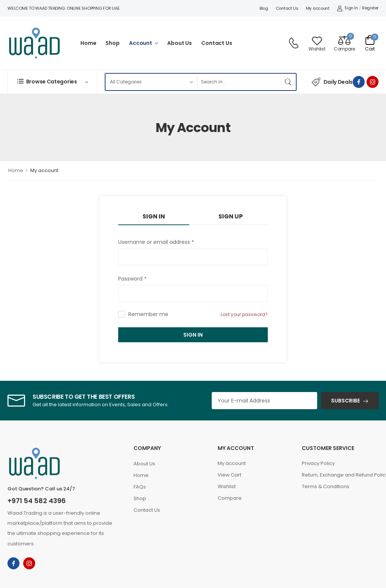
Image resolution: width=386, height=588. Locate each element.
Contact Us (287, 8)
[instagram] (373, 82)
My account (318, 8)
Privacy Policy (318, 463)
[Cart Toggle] (370, 43)
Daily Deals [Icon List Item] (332, 82)
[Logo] (34, 43)
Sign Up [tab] (231, 216)
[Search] (239, 82)
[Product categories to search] (151, 82)
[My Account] (347, 8)
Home (88, 43)
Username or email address (156, 242)
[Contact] (295, 43)
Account (141, 43)
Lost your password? (244, 314)
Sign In (193, 335)
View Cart (229, 475)
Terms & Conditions (326, 486)
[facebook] (359, 82)
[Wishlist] (317, 43)
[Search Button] (288, 82)
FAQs (140, 487)
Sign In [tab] (154, 216)
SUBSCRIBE (345, 401)
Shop (112, 43)
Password (132, 279)
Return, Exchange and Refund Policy (340, 475)
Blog (264, 8)
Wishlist (227, 486)
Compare (230, 498)
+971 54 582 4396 (37, 501)
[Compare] (344, 43)
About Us (180, 43)
